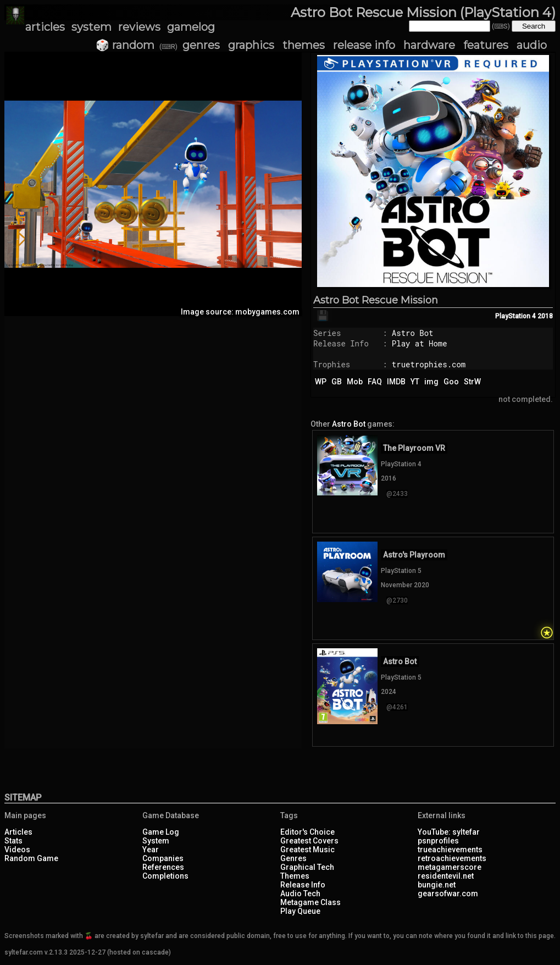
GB (337, 382)
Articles (18, 832)
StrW (472, 382)
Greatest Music (307, 850)
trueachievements (450, 850)
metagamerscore (450, 867)
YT (415, 382)
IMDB (396, 382)
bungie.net (437, 885)
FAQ (375, 382)
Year (151, 850)
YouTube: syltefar (449, 832)
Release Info (303, 885)
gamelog (191, 27)
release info (364, 45)
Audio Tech (300, 894)
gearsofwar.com (448, 894)
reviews (139, 27)
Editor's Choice (307, 832)
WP (321, 382)
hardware (429, 45)
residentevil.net (446, 876)
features (486, 45)
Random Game (31, 858)
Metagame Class (311, 902)
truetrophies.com (429, 364)
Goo (451, 382)
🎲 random (125, 45)
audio (532, 45)
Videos (17, 850)
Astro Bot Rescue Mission (376, 300)
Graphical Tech (307, 867)
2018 (545, 316)
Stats (13, 841)
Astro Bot (413, 333)
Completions (165, 876)
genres (201, 45)
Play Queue (300, 911)
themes (304, 45)
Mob (355, 382)
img (431, 382)
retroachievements (452, 858)
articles (45, 27)
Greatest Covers (309, 841)
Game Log (161, 832)
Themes (295, 876)
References (163, 867)
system (92, 27)
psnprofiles (438, 841)
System (156, 841)
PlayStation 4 (515, 316)
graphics (251, 45)
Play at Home (420, 343)
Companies (163, 858)
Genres (293, 858)
